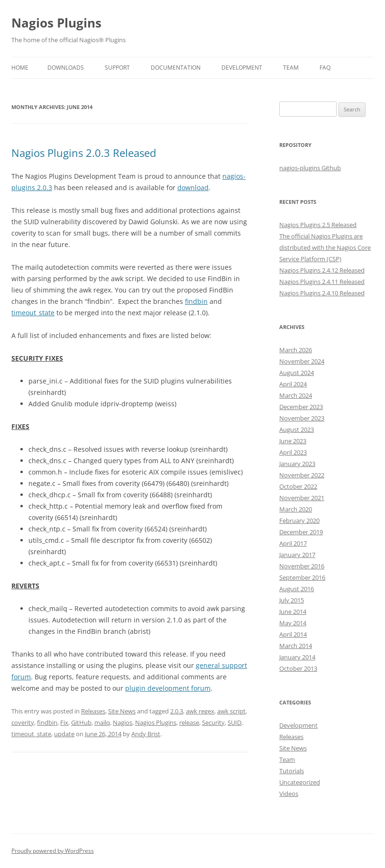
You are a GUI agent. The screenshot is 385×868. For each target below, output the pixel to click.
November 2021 (302, 498)
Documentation (176, 68)
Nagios (123, 722)
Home (20, 68)
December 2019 (301, 532)
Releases (93, 711)
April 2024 (293, 384)
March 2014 (296, 646)
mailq (102, 722)
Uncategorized (300, 782)
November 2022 (302, 475)
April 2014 (293, 634)
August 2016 (297, 589)
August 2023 (297, 429)
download (193, 187)
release (189, 722)
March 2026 (296, 350)
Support (117, 68)
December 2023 (301, 407)
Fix (64, 722)
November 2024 (302, 361)
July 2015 (292, 600)
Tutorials (292, 771)
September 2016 (302, 577)
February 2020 (299, 521)
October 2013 (298, 668)
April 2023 (293, 452)
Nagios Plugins (56, 23)
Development (242, 68)
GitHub (81, 722)
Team (291, 68)
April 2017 (293, 543)
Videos (289, 794)
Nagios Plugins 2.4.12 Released (322, 270)
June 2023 (293, 441)
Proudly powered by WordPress (53, 851)
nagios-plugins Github (310, 168)
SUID (234, 722)
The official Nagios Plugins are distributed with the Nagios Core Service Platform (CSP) (325, 247)
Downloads (66, 68)
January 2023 (297, 464)
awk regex (200, 711)
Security (213, 722)
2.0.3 (177, 711)
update (64, 734)
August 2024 (297, 373)
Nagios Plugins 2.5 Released (318, 225)
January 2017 (297, 555)
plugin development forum (168, 688)
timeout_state (33, 313)
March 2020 (296, 509)
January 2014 (297, 657)
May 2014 (293, 623)
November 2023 (302, 418)
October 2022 (298, 486)
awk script (231, 711)
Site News (122, 711)
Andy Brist (146, 734)
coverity (23, 722)
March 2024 (296, 395)
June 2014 (293, 612)
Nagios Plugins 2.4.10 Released (322, 293)
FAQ (325, 68)
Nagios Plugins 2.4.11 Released (322, 282)
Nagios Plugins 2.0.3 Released (84, 153)
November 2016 (302, 566)
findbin (196, 301)
